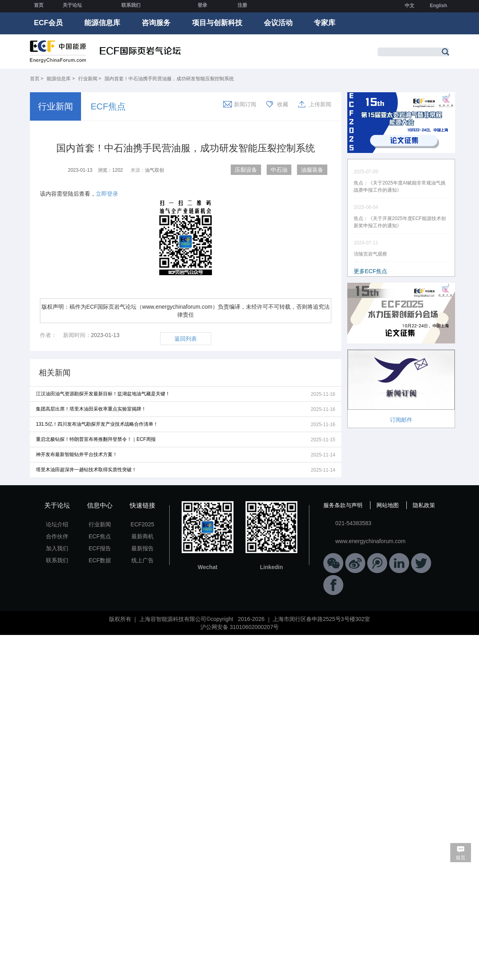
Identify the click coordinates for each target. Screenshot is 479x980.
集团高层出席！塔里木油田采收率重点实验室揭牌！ (91, 409)
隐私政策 (424, 505)
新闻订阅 (245, 104)
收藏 (283, 104)
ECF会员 (48, 23)
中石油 (279, 170)
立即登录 (107, 194)
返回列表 (186, 339)
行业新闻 (88, 79)
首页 (39, 5)
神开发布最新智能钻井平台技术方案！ (77, 454)
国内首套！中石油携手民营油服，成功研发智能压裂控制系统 (169, 79)
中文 (410, 6)
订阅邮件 (401, 420)
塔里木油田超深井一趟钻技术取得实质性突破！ (86, 470)
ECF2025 (142, 524)
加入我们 (57, 548)
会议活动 (278, 23)
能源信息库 (102, 23)
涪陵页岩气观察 (370, 254)
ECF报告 (100, 548)
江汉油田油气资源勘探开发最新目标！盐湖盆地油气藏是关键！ (103, 394)
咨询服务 (156, 23)
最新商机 (143, 536)
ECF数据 (100, 560)
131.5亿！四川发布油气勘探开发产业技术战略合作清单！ (97, 424)
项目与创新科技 (217, 23)
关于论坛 (72, 5)
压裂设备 (246, 170)
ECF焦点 (108, 106)
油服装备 (312, 170)
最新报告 (143, 548)
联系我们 (131, 5)
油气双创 (154, 170)
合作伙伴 (57, 536)
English (438, 6)
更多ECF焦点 (370, 271)
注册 (242, 5)
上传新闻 (320, 104)
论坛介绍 (57, 524)
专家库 (325, 23)
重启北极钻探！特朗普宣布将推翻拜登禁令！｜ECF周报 (96, 439)
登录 (202, 5)
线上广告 (143, 560)
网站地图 (388, 505)
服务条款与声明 (343, 505)
